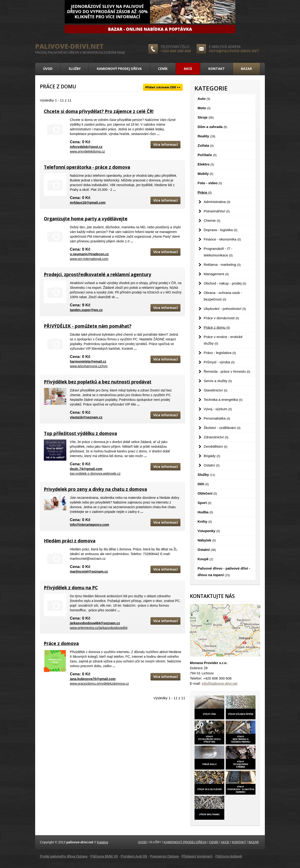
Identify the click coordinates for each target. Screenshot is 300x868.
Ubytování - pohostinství (225, 309)
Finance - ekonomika (222, 239)
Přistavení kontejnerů (197, 856)
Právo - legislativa (220, 353)
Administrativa (217, 202)
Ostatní (212, 465)
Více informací (165, 145)
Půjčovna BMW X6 (104, 856)
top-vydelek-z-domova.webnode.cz (95, 473)
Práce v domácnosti (221, 318)
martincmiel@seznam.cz (89, 571)
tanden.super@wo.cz (86, 310)
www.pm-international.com (89, 259)
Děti (203, 484)
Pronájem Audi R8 (134, 856)
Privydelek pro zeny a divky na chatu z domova (95, 489)
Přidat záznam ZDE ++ (163, 87)
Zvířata (206, 145)
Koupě (205, 559)
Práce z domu (217, 327)
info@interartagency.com (89, 525)
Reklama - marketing (222, 265)
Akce (188, 69)
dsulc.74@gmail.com (86, 469)
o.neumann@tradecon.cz (89, 254)
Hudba (205, 512)
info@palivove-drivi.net (234, 51)
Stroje (206, 117)
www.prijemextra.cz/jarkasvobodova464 (99, 628)
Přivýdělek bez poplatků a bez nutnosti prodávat (98, 382)
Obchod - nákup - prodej (225, 283)
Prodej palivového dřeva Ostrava (64, 856)
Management (216, 274)
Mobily (205, 174)
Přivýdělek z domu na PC (71, 588)
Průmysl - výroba (219, 362)
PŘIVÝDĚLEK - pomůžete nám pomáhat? (88, 326)
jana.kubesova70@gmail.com (93, 679)
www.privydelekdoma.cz (87, 151)
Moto (204, 108)
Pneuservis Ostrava (164, 856)
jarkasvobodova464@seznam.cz (95, 623)
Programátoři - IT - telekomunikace (218, 252)
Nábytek (207, 540)
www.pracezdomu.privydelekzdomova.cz (99, 684)
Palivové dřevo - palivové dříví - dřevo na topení (224, 572)
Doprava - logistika (221, 230)
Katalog (103, 842)
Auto (204, 99)
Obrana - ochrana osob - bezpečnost (223, 296)
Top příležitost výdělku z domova (80, 433)
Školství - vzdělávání (222, 428)
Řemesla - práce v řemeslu (227, 371)
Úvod (48, 69)
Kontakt (217, 69)
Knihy (205, 521)
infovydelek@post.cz (86, 147)
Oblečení (207, 493)
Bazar (246, 69)
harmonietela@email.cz (88, 361)
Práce (205, 192)
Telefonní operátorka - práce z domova (87, 167)
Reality (206, 136)
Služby (75, 69)
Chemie (212, 220)
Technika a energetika (223, 400)
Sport (204, 503)
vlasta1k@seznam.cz (86, 417)
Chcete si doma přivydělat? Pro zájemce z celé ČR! (99, 111)
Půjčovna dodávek (229, 856)
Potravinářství (217, 211)
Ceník (163, 69)
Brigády (212, 456)
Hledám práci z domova (70, 541)
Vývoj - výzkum (218, 409)
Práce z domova (61, 643)
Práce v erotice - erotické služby (223, 340)
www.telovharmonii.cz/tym (89, 366)
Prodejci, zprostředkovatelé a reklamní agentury (97, 274)
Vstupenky (209, 531)
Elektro (206, 164)
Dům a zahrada (212, 127)
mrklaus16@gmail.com (88, 203)
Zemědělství (216, 446)
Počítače (207, 155)
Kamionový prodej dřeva (119, 69)
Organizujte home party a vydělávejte (86, 219)
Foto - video (210, 183)
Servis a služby (218, 381)
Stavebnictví (216, 390)
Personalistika (217, 418)
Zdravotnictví (216, 437)
